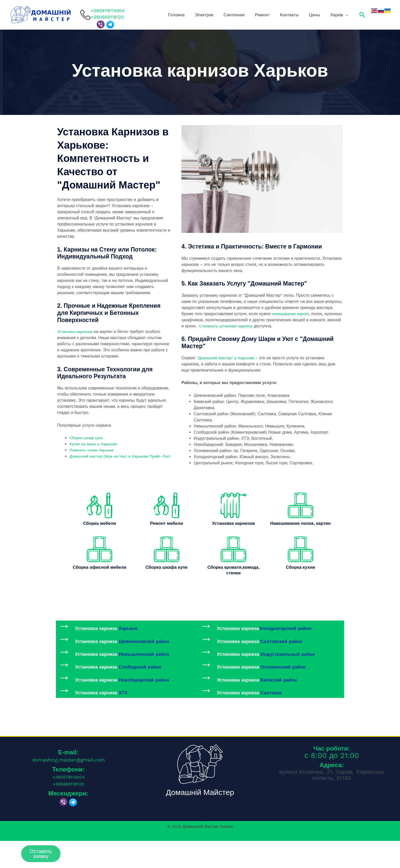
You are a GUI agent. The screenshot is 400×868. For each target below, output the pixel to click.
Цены (322, 15)
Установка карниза (121, 631)
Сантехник (261, 15)
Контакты (303, 15)
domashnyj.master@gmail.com (68, 787)
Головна (216, 15)
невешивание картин (292, 314)
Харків (338, 15)
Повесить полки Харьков (93, 450)
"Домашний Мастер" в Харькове (227, 358)
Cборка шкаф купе (87, 438)
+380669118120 (68, 810)
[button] (362, 15)
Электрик (237, 15)
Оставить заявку (41, 854)
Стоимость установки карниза (260, 326)
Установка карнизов (76, 332)
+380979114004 (108, 10)
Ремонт (283, 15)
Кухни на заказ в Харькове (95, 444)
